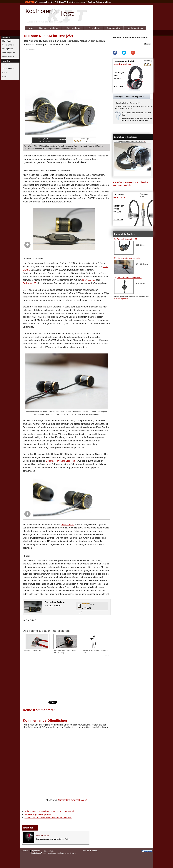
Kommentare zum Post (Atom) (72, 800)
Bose (4, 76)
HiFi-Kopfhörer (93, 28)
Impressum (36, 851)
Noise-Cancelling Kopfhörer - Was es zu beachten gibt (50, 811)
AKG (4, 65)
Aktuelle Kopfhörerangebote (38, 814)
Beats (5, 72)
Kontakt (25, 851)
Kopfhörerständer (135, 28)
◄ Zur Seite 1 (30, 620)
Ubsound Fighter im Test (37, 643)
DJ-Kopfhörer (8, 49)
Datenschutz (49, 851)
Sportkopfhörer (113, 28)
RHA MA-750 (89, 280)
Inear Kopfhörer (9, 53)
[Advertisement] (67, 70)
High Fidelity (7, 41)
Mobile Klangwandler (121, 299)
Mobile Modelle (8, 57)
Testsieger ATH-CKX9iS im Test (96, 644)
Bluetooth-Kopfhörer (49, 28)
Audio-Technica (8, 69)
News (30, 28)
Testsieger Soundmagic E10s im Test (66, 644)
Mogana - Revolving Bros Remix (61, 461)
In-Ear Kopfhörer (72, 28)
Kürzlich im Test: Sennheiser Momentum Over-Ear (48, 817)
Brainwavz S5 (30, 283)
